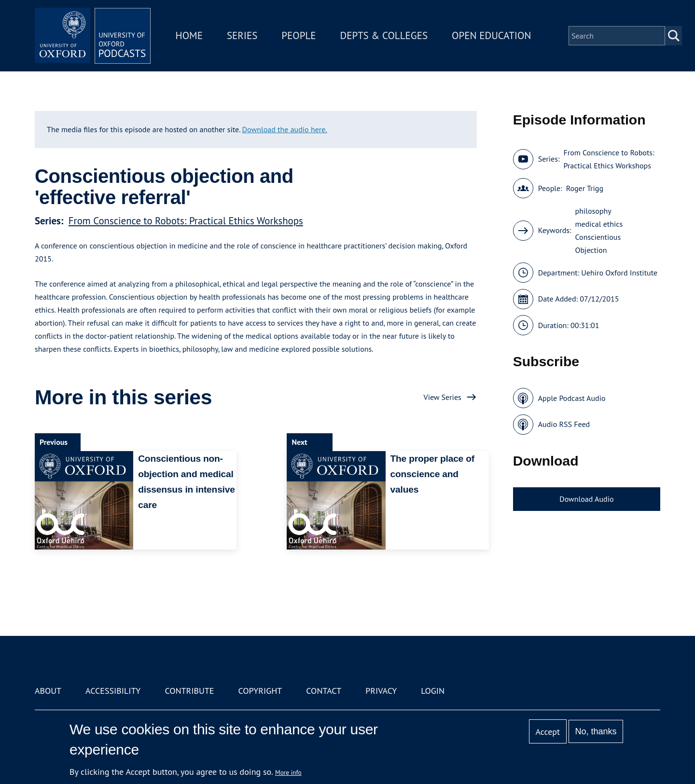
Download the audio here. (285, 129)
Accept (548, 732)
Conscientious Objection (598, 243)
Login (433, 691)
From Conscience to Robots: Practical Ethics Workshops (186, 221)
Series (242, 35)
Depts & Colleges (384, 35)
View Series (443, 397)
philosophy (593, 211)
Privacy (381, 691)
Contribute (189, 691)
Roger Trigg (585, 188)
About (48, 691)
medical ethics (599, 224)
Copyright (260, 691)
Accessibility (113, 691)
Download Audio (586, 499)
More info (288, 772)
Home (189, 35)
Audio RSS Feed (564, 424)
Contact (324, 691)
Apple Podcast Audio (572, 398)
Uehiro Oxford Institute (619, 273)
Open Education (491, 35)
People (299, 35)
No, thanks (596, 731)
